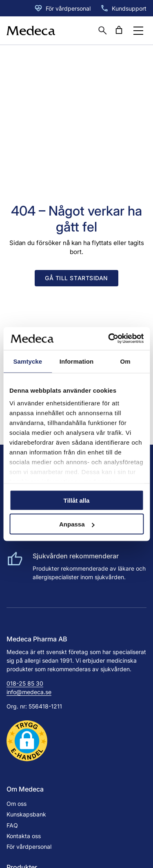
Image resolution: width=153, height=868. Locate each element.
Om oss (17, 804)
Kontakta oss (24, 836)
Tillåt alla (77, 500)
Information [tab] (77, 361)
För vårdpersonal (68, 8)
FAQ (12, 825)
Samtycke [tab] (28, 361)
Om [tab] (125, 361)
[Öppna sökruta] (102, 30)
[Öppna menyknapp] (138, 31)
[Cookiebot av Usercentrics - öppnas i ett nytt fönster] (109, 339)
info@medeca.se (29, 692)
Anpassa (77, 524)
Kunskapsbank (26, 814)
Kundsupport (129, 8)
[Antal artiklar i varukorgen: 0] (119, 30)
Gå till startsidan (76, 278)
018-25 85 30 (25, 683)
